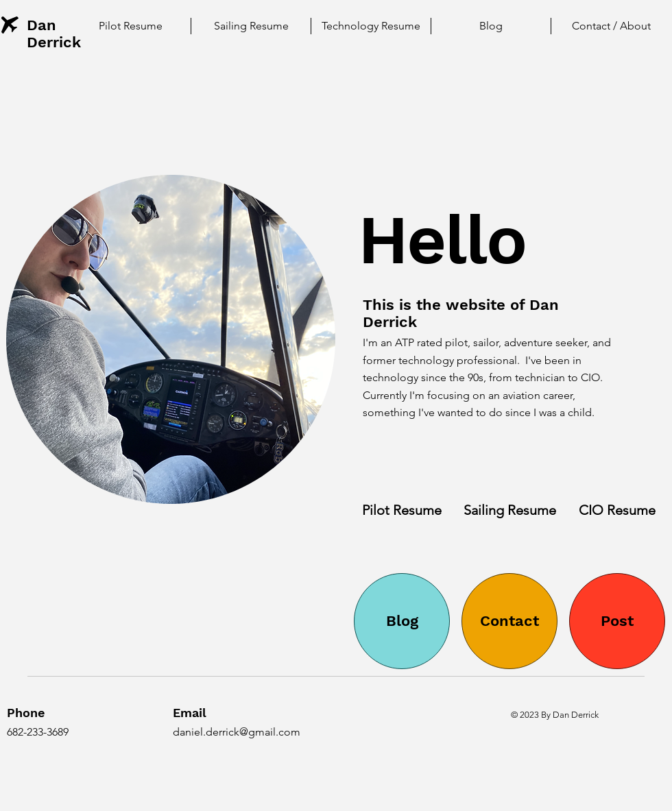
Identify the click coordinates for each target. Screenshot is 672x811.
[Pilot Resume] (402, 510)
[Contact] (509, 621)
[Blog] (402, 621)
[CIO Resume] (617, 510)
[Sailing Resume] (509, 510)
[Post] (617, 621)
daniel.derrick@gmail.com (237, 732)
